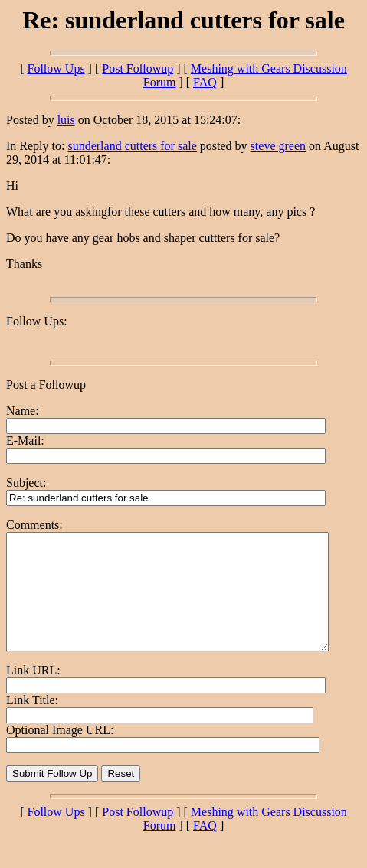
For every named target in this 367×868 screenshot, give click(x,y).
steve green (278, 146)
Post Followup (138, 69)
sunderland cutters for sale (132, 146)
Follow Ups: (37, 321)
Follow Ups (56, 69)
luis (66, 120)
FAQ (205, 82)
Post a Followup (46, 385)
